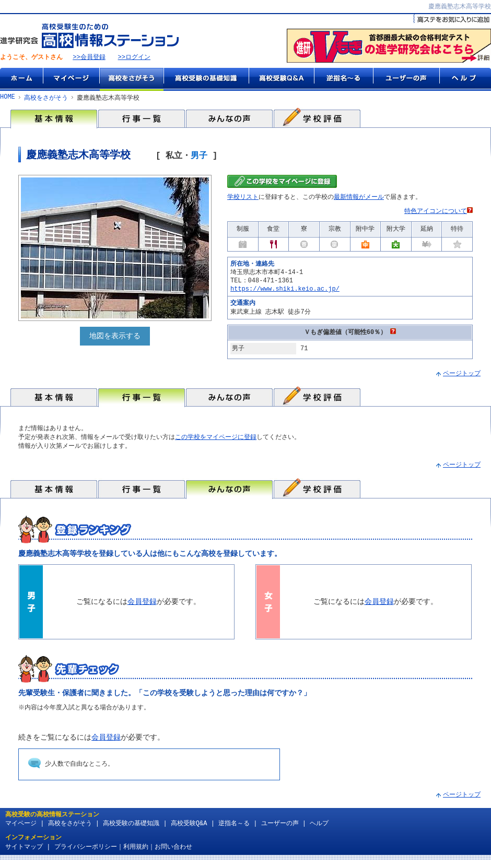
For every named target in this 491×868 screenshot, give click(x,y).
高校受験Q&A (281, 80)
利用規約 (136, 851)
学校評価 (317, 119)
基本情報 (54, 119)
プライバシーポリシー (86, 851)
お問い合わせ (173, 851)
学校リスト (243, 199)
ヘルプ (465, 80)
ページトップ (462, 376)
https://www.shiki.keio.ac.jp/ (285, 290)
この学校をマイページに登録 (216, 439)
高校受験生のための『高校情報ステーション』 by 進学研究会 (89, 36)
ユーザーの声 (406, 80)
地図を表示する (115, 338)
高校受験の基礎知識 (206, 80)
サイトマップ (24, 851)
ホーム (21, 80)
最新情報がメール (359, 199)
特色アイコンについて (439, 213)
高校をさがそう (131, 80)
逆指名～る (343, 80)
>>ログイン (134, 58)
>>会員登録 (89, 58)
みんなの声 (229, 119)
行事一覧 (142, 119)
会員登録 (142, 605)
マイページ (71, 80)
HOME (8, 98)
